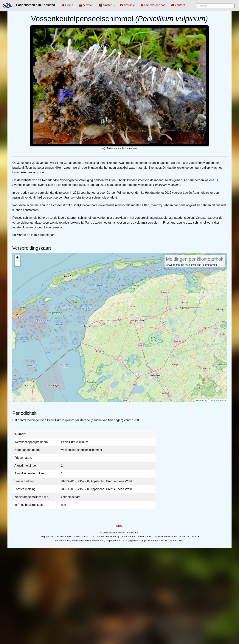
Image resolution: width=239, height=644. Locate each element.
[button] (17, 258)
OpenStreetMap (218, 401)
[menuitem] (67, 5)
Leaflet (201, 401)
